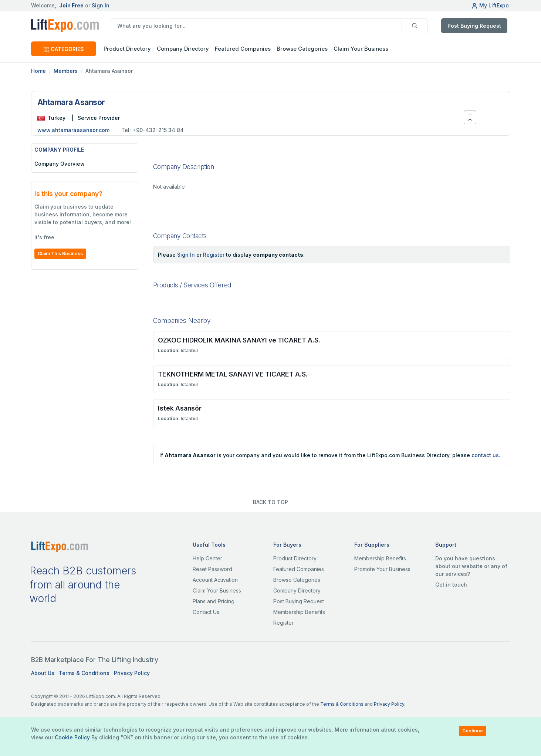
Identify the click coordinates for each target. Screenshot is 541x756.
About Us (43, 673)
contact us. (486, 455)
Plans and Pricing (214, 601)
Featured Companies (243, 49)
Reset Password (212, 569)
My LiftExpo (490, 5)
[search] (256, 26)
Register (214, 255)
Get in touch (451, 585)
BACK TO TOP (270, 502)
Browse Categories (302, 49)
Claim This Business (60, 254)
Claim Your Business (361, 49)
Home (38, 71)
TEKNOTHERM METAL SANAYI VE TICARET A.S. (233, 374)
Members (66, 71)
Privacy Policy (132, 673)
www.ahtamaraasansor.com (73, 130)
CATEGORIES (64, 49)
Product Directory (295, 558)
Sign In (101, 5)
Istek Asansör (180, 408)
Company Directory (183, 49)
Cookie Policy (72, 737)
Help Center (207, 558)
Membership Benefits (299, 612)
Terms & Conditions (84, 673)
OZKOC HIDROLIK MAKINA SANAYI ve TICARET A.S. (239, 340)
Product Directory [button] (127, 49)
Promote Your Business (382, 569)
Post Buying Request (474, 26)
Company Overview (60, 164)
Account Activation (215, 580)
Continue (473, 731)
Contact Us (206, 612)
